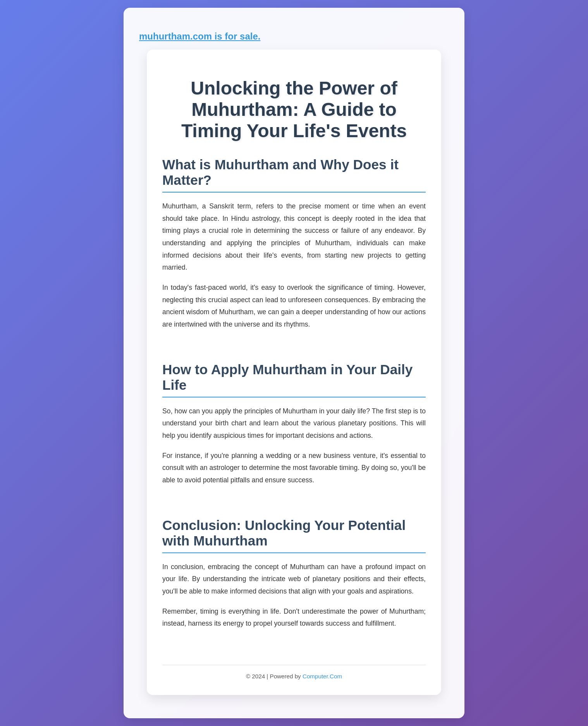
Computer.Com (322, 676)
